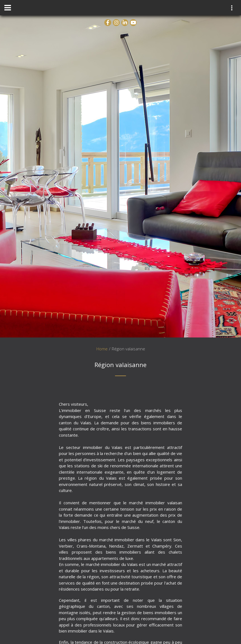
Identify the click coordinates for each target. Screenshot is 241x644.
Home (102, 349)
